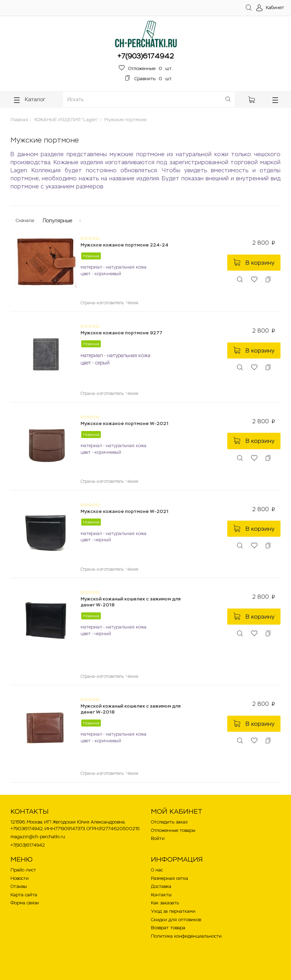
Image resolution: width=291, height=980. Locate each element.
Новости (20, 878)
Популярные (57, 221)
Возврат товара (168, 928)
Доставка (161, 886)
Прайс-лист (23, 870)
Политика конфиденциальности (186, 936)
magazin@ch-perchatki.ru (38, 837)
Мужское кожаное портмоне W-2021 (124, 423)
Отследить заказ (169, 822)
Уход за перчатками (173, 911)
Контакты (161, 895)
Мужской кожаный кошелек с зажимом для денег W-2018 (131, 602)
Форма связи (25, 903)
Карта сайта (24, 895)
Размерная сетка (169, 878)
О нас (157, 870)
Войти (158, 838)
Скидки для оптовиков (176, 920)
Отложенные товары (173, 830)
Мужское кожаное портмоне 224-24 (124, 245)
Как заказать (165, 903)
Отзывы (19, 886)
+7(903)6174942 (145, 56)
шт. (146, 68)
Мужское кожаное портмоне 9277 (122, 333)
